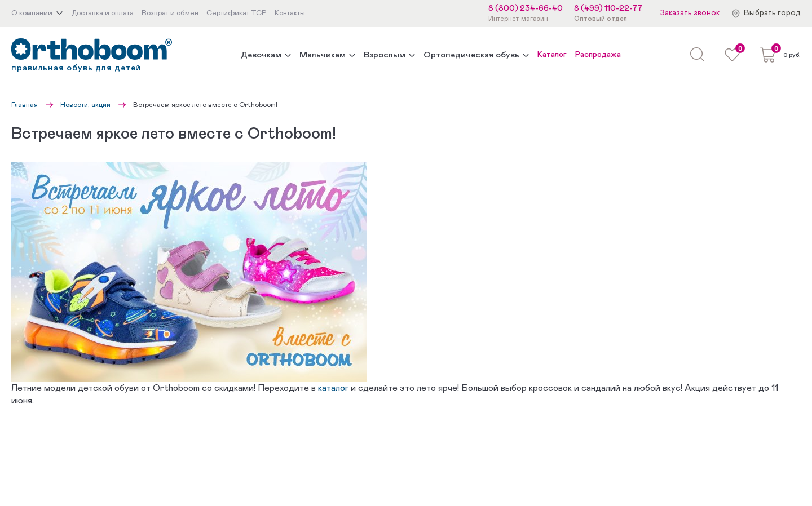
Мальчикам (323, 55)
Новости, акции (85, 105)
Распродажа (598, 55)
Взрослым (385, 55)
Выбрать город (772, 13)
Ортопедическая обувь (471, 55)
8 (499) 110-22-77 (608, 8)
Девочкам (261, 55)
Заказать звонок (690, 13)
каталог (333, 388)
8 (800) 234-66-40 (526, 8)
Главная (25, 105)
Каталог (552, 55)
